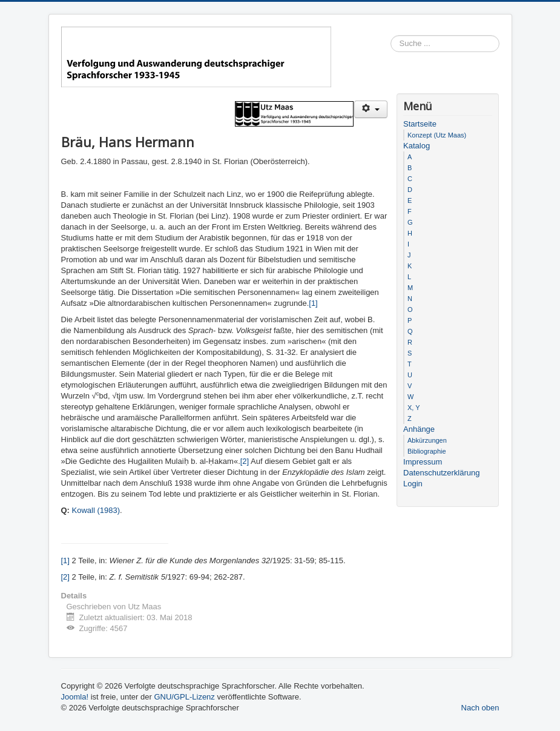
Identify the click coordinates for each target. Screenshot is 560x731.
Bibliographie (427, 451)
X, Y (414, 408)
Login (413, 484)
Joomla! (75, 697)
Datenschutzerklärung (441, 473)
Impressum (423, 462)
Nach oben (480, 708)
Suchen (500, 44)
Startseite (420, 124)
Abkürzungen (427, 440)
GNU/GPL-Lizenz (184, 697)
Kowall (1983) (96, 510)
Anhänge (419, 429)
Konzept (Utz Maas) (437, 135)
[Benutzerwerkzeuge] (371, 109)
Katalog (417, 146)
